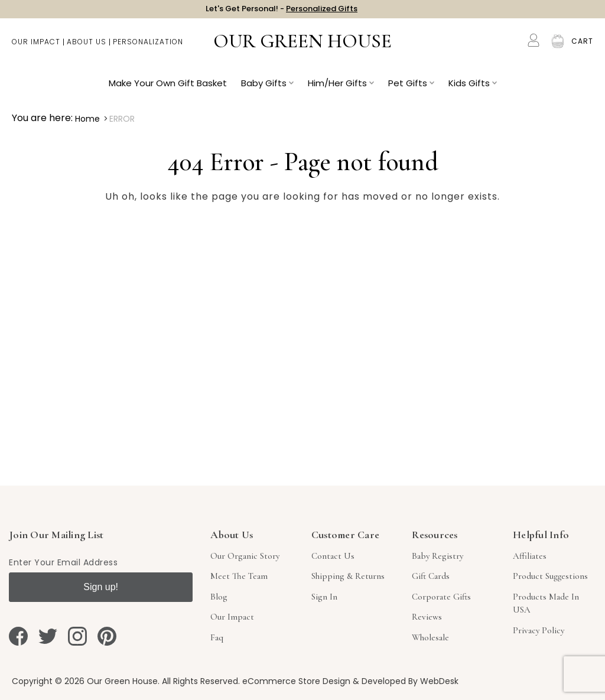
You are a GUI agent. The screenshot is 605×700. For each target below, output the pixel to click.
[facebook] (18, 636)
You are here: (42, 118)
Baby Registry (438, 556)
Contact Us (333, 556)
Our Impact (36, 48)
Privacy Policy (539, 630)
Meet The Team (239, 576)
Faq (217, 637)
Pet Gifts (411, 89)
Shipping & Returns (348, 576)
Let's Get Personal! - (282, 12)
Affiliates (530, 556)
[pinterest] (107, 636)
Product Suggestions (550, 576)
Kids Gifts (473, 89)
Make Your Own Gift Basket (168, 89)
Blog (219, 597)
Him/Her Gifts (341, 89)
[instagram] (77, 636)
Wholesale (430, 637)
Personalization (148, 48)
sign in (324, 597)
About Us (87, 48)
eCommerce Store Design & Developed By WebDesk (350, 681)
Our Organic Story (245, 556)
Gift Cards (431, 576)
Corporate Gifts (441, 597)
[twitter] (48, 636)
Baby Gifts (267, 89)
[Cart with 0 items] (582, 47)
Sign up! (101, 587)
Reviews (427, 617)
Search (509, 47)
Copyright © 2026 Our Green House (85, 681)
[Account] (534, 46)
